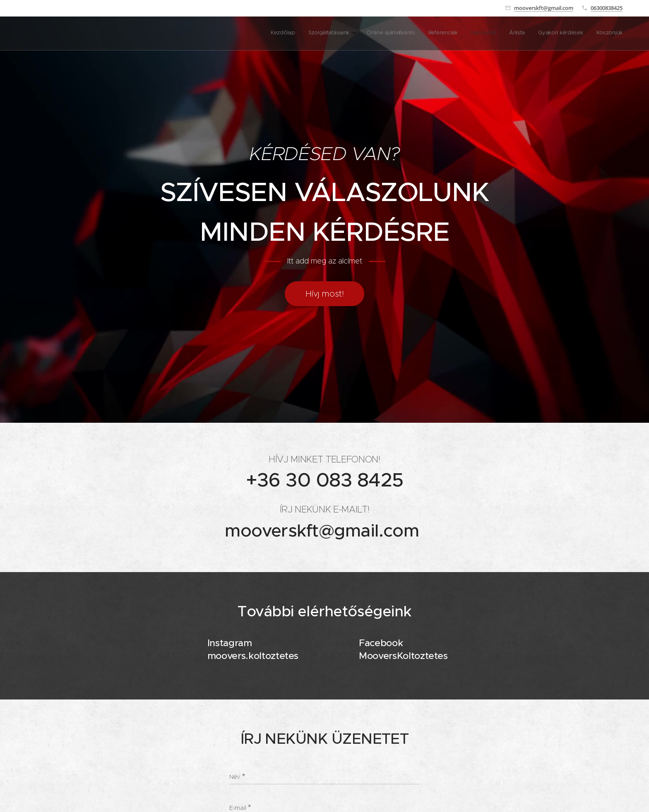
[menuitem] (528, 34)
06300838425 (607, 8)
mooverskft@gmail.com (544, 8)
